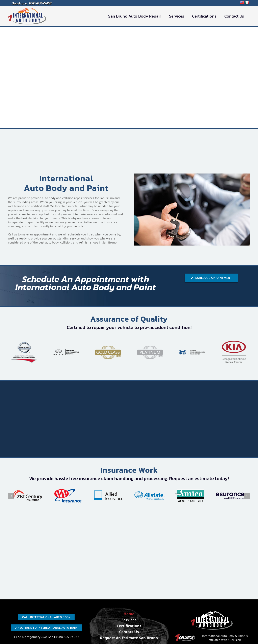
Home (129, 614)
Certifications (129, 626)
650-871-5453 (40, 3)
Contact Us (129, 632)
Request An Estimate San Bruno (129, 638)
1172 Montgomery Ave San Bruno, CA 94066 (46, 637)
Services (129, 620)
